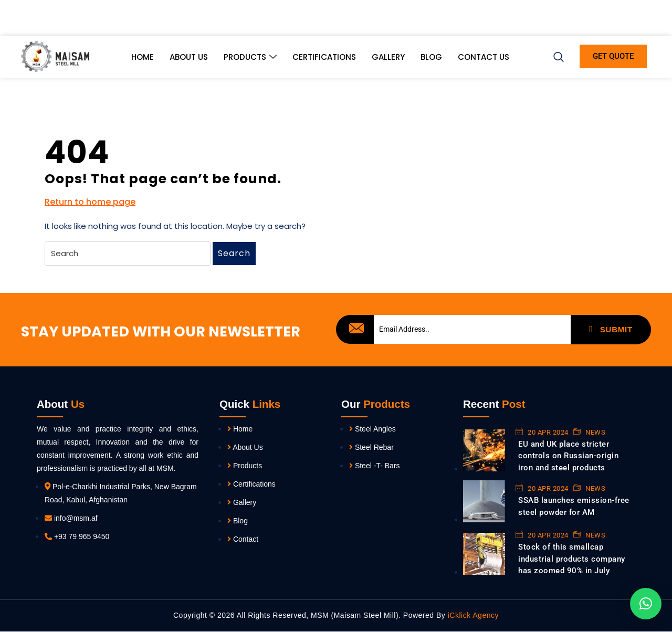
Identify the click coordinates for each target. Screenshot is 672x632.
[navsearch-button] (559, 57)
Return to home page (90, 202)
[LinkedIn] (607, 21)
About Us (189, 60)
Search (234, 253)
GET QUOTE (613, 60)
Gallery (388, 60)
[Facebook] (572, 21)
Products (250, 60)
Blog (431, 60)
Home (143, 60)
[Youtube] (625, 21)
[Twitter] (590, 21)
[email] (472, 329)
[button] (646, 604)
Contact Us (484, 60)
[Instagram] (643, 21)
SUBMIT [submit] (611, 329)
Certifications (324, 60)
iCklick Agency (472, 616)
